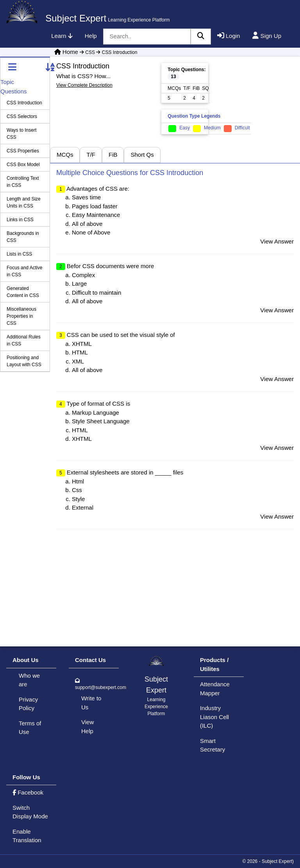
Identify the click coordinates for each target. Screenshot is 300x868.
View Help (87, 727)
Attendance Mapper (215, 689)
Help (91, 36)
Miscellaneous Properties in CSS (21, 316)
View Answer (277, 241)
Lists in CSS (19, 254)
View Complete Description (84, 85)
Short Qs (142, 155)
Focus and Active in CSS (24, 271)
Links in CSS (20, 220)
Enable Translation (27, 836)
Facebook (28, 792)
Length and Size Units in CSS (24, 202)
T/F (91, 155)
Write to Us (91, 703)
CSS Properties (23, 151)
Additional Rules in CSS (24, 340)
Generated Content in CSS (23, 292)
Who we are (29, 680)
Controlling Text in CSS (23, 182)
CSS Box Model (23, 165)
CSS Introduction (116, 52)
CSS (87, 52)
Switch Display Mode (30, 812)
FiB (113, 155)
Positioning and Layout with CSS (24, 361)
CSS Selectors (22, 116)
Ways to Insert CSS (21, 134)
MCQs (65, 155)
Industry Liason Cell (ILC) (214, 717)
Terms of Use (30, 728)
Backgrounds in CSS (23, 237)
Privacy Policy (28, 704)
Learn (62, 36)
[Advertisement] (254, 96)
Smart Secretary (212, 745)
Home (70, 52)
